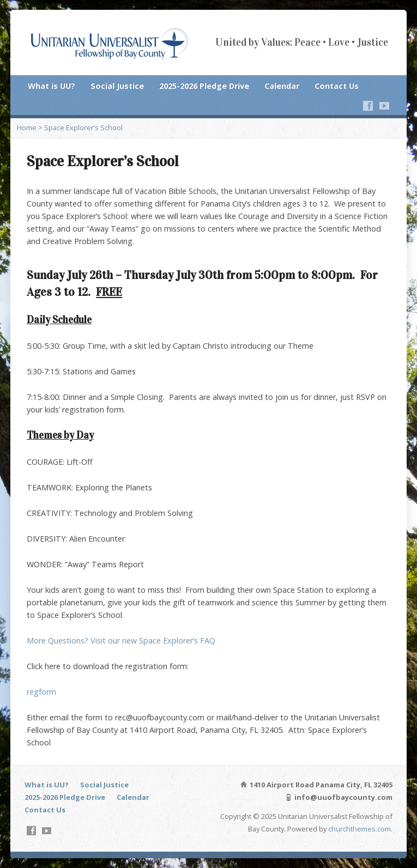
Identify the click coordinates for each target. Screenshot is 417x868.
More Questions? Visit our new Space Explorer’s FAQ (121, 641)
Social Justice (117, 86)
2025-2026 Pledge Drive (204, 86)
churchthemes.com (359, 829)
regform (41, 692)
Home (27, 128)
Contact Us (337, 86)
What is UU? (52, 86)
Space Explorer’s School (83, 128)
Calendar (282, 86)
